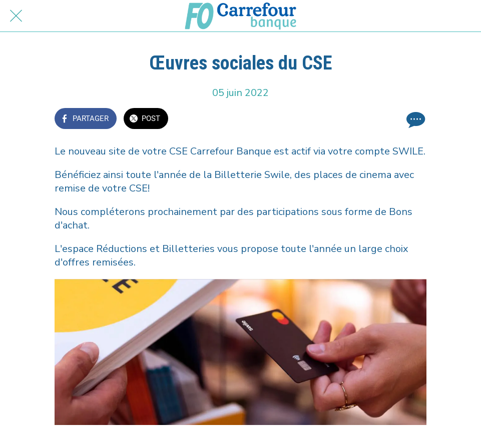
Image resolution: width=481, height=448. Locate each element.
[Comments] (414, 119)
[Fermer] (16, 16)
